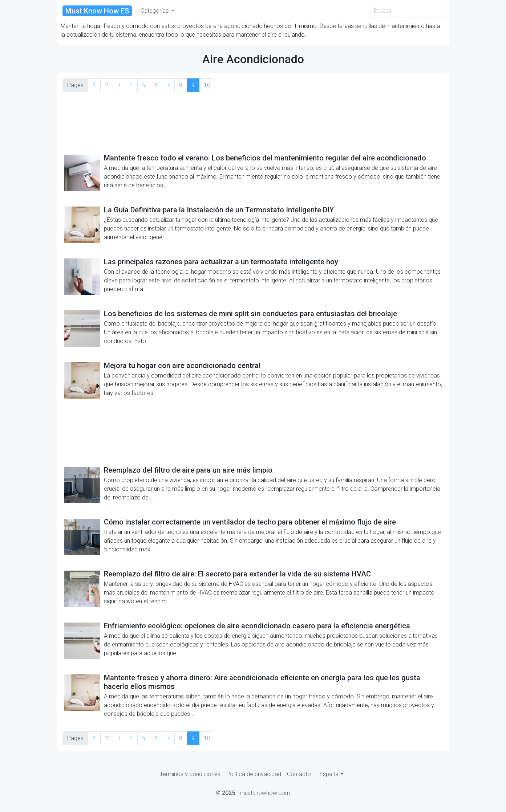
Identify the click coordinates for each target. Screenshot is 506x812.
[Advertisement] (253, 123)
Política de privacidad (254, 774)
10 (207, 85)
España (329, 774)
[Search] (407, 11)
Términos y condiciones (190, 774)
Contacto (299, 774)
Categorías (155, 11)
